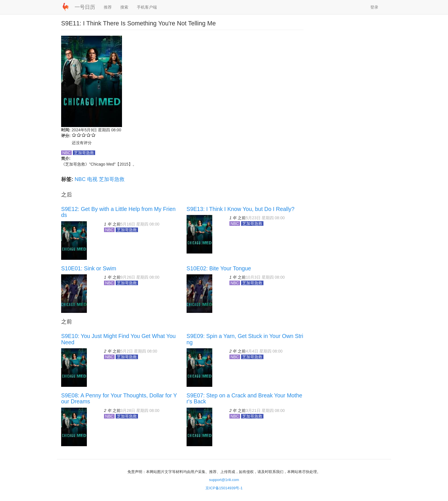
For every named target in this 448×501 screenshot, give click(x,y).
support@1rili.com (224, 480)
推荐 (108, 7)
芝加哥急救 (112, 179)
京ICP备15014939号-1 (224, 488)
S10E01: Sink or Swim (89, 268)
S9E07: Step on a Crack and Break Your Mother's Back (244, 398)
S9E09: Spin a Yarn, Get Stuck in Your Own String (245, 339)
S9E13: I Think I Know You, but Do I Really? (241, 209)
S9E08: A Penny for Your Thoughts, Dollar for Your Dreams (119, 398)
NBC (80, 179)
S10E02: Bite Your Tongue (219, 268)
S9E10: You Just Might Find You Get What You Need (118, 339)
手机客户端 (147, 7)
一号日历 (85, 7)
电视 (92, 179)
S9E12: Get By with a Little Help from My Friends (118, 212)
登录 (374, 7)
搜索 (124, 7)
